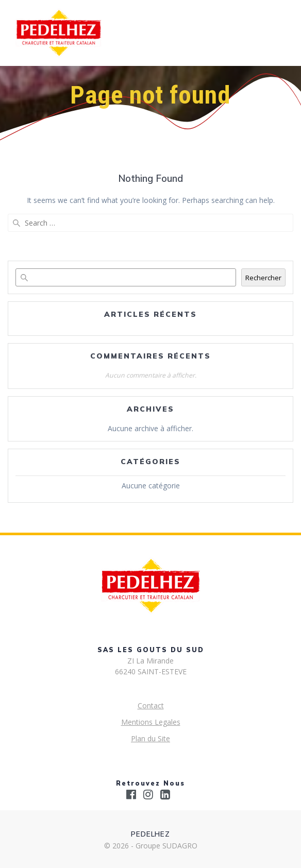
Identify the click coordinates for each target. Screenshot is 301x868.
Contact (151, 705)
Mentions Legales (151, 722)
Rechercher (263, 278)
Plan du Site (150, 738)
